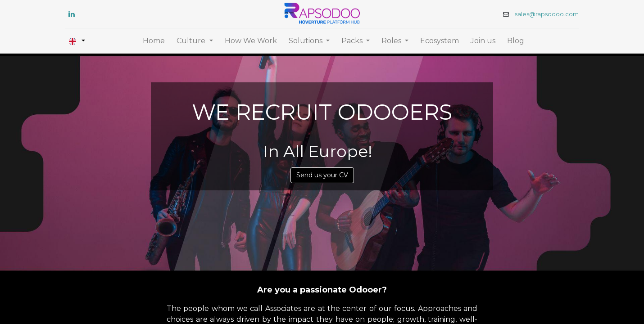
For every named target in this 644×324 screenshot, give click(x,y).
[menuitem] (154, 41)
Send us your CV (322, 175)
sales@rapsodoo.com (540, 14)
